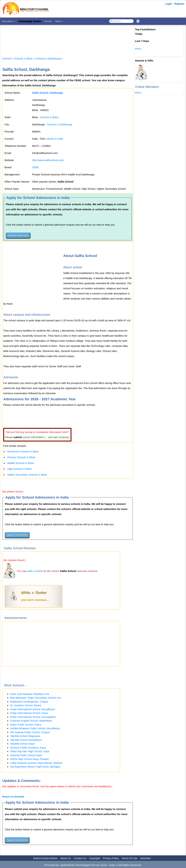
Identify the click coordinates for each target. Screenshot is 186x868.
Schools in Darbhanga (48, 58)
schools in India (54, 139)
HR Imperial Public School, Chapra (30, 732)
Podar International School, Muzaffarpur (33, 709)
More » (59, 21)
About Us (66, 858)
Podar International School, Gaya (29, 713)
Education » (8, 21)
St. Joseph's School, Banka (26, 705)
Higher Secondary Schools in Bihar (27, 475)
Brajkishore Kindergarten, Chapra (29, 702)
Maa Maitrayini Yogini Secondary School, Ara (36, 698)
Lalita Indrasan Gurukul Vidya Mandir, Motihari (36, 763)
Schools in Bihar (23, 58)
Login (169, 4)
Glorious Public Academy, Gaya (28, 748)
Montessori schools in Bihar (23, 451)
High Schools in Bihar (20, 469)
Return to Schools (13, 797)
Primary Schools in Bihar (21, 457)
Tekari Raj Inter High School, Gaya (30, 751)
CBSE (36, 167)
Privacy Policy (111, 858)
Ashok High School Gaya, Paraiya (29, 759)
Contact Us (80, 858)
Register (179, 4)
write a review (35, 571)
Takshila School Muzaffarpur (26, 740)
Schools (7, 58)
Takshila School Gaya (22, 744)
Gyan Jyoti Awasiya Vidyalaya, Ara (30, 694)
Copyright (95, 858)
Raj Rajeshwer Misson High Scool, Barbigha (35, 767)
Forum (48, 21)
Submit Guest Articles (45, 858)
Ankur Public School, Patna (26, 725)
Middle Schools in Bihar (21, 463)
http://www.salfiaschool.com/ (48, 160)
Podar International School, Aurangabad (33, 717)
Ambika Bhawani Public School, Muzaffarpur (35, 728)
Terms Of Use (130, 858)
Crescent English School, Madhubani (31, 721)
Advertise (145, 858)
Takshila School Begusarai (25, 736)
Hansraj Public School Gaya (26, 755)
